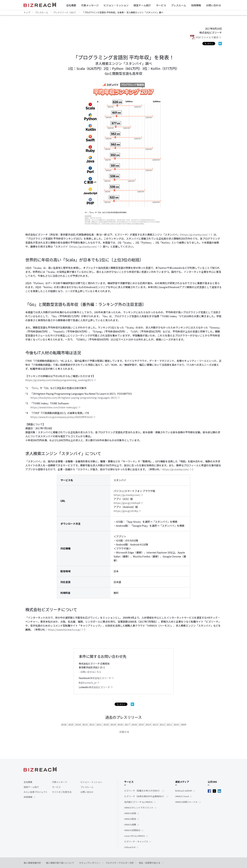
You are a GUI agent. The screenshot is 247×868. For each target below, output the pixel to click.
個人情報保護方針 (32, 863)
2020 (106, 724)
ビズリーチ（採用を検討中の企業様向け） (145, 796)
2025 (71, 724)
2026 (64, 724)
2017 (127, 724)
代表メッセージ (90, 5)
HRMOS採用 (130, 813)
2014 (148, 724)
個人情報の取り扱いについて (60, 863)
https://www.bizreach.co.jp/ (64, 630)
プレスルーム (179, 5)
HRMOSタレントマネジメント (139, 808)
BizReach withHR (184, 791)
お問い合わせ (214, 5)
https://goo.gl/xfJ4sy (126, 511)
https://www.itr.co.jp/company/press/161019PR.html (61, 417)
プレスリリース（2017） (65, 12)
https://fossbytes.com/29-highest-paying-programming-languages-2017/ (74, 398)
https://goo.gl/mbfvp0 (127, 503)
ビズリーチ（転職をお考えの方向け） (143, 791)
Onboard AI (130, 847)
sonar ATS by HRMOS (135, 836)
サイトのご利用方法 (62, 792)
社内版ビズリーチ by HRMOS (138, 802)
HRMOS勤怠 (130, 819)
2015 (141, 724)
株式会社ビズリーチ (101, 678)
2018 (120, 724)
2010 (176, 724)
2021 (99, 724)
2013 (155, 724)
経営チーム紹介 (142, 5)
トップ (27, 12)
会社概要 (71, 5)
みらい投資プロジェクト (36, 792)
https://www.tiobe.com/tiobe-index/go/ (54, 407)
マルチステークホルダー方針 (120, 863)
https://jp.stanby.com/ (194, 234)
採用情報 (196, 5)
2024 (78, 724)
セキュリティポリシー (90, 863)
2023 (85, 724)
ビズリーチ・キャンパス (136, 841)
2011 (169, 724)
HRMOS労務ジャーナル (186, 802)
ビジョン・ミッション (116, 5)
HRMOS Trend (182, 796)
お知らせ (124, 732)
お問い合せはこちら (91, 672)
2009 (183, 724)
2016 (134, 724)
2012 (162, 724)
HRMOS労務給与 (132, 830)
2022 (92, 724)
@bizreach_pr (89, 683)
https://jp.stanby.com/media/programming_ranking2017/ (59, 380)
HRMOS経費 (130, 825)
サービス (161, 5)
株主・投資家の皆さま (150, 863)
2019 (113, 724)
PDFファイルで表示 (207, 37)
